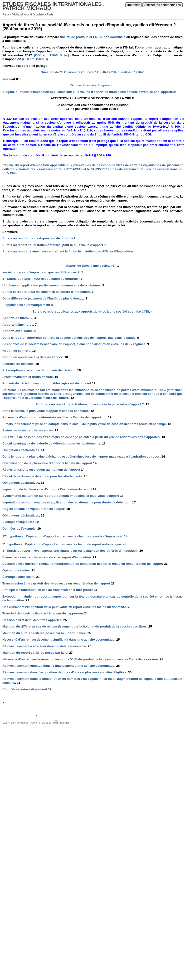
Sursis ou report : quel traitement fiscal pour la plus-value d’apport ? (54, 245)
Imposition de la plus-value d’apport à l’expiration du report (49, 489)
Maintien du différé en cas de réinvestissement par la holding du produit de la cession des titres (77, 626)
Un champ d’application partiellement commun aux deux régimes (53, 285)
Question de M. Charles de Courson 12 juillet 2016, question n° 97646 (92, 72)
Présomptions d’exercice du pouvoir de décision (42, 370)
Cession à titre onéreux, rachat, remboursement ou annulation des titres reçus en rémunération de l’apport (85, 564)
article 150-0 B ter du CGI (132, 134)
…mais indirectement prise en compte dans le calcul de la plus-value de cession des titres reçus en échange (87, 424)
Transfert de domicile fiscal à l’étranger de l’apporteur (45, 613)
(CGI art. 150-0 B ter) (51, 55)
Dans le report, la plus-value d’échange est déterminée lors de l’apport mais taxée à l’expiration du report (84, 456)
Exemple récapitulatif (21, 522)
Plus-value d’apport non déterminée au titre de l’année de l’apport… (57, 417)
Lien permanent (20, 723)
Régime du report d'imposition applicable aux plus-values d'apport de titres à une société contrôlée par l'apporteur (89, 92)
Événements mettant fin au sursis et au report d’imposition (49, 557)
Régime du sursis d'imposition (92, 85)
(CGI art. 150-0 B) (34, 59)
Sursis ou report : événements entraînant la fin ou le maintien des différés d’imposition (68, 251)
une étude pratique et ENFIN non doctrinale (93, 37)
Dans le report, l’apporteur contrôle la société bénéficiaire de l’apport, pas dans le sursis (71, 338)
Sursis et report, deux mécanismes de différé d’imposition (48, 292)
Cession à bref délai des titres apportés (35, 620)
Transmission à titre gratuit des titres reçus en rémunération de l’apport (58, 583)
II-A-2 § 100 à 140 (98, 155)
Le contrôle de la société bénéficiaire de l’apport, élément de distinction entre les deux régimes (76, 344)
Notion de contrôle (19, 351)
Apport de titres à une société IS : (93, 266)
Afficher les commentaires (163, 5)
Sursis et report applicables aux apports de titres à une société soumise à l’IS (92, 311)
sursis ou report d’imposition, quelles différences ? (43, 272)
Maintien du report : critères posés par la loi (38, 653)
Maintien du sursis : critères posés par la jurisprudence (47, 633)
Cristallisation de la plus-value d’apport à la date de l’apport (49, 463)
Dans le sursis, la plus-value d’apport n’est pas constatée (48, 411)
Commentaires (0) (42, 723)
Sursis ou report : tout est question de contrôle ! (39, 238)
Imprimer (134, 5)
